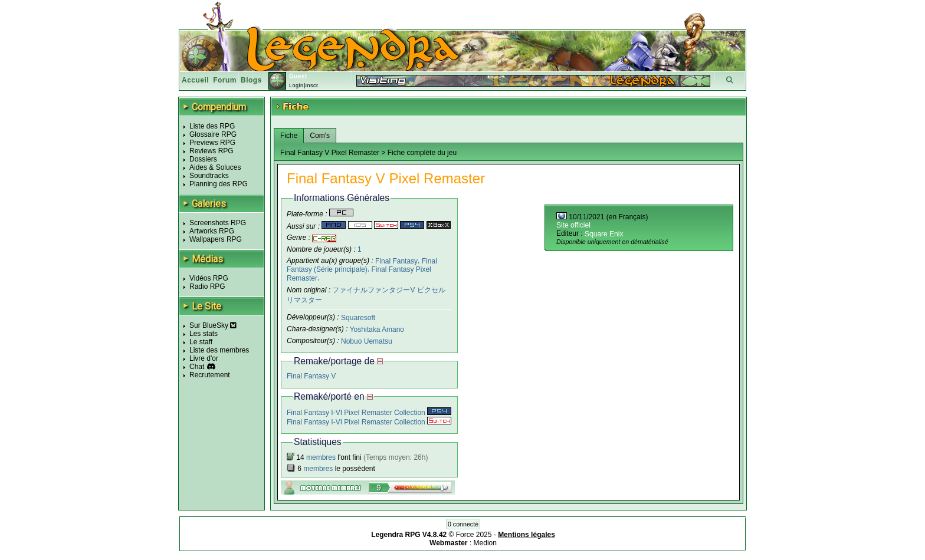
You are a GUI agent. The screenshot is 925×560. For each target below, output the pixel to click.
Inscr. (312, 85)
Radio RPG (207, 286)
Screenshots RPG (218, 223)
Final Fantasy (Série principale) (362, 265)
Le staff (201, 342)
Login (296, 85)
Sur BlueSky (213, 325)
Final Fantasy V (311, 376)
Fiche (289, 136)
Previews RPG (212, 143)
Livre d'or (204, 358)
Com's (320, 136)
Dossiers (203, 159)
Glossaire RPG (213, 134)
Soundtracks (209, 176)
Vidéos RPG (209, 278)
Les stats (204, 334)
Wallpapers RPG (216, 239)
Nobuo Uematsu (367, 341)
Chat (197, 367)
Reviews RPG (211, 151)
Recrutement (210, 375)
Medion (485, 543)
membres (321, 457)
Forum (225, 80)
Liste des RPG (212, 126)
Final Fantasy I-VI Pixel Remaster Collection (369, 413)
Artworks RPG (212, 231)
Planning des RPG (219, 184)
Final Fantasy (396, 261)
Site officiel (573, 225)
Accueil (195, 80)
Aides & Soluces (215, 167)
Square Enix (604, 234)
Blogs (251, 80)
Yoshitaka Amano (377, 330)
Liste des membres (219, 350)
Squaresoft (358, 318)
